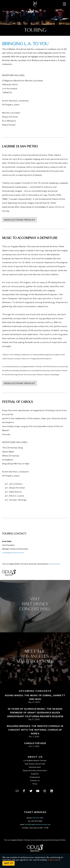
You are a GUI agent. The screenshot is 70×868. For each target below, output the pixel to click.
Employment (35, 777)
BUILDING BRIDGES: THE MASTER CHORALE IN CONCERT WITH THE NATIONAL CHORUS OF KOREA (35, 730)
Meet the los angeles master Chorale (35, 656)
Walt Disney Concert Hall (35, 764)
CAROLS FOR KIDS (35, 743)
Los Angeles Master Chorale (35, 760)
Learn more (54, 860)
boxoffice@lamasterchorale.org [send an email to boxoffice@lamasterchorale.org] (38, 824)
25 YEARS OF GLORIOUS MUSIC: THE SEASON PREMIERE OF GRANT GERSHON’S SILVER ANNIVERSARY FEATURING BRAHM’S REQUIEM (35, 712)
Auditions (35, 774)
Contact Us (35, 780)
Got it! (8, 863)
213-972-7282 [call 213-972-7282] (38, 818)
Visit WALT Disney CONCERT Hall (35, 604)
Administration (35, 767)
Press (35, 784)
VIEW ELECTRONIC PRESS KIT (20, 220)
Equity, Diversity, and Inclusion (35, 770)
